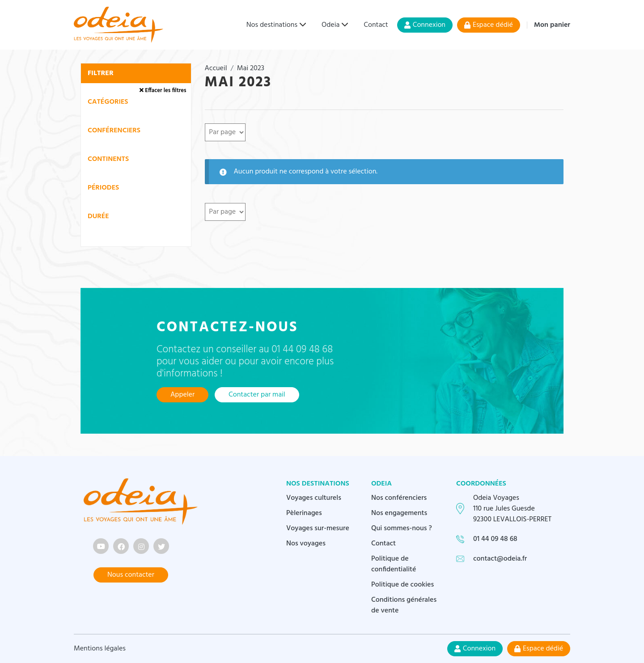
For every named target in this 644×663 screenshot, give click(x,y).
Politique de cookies (402, 585)
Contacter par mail (257, 395)
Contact (376, 25)
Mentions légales (100, 649)
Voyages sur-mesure (318, 528)
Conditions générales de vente (404, 605)
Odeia (330, 25)
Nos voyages (306, 544)
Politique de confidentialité (394, 564)
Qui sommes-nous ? (402, 528)
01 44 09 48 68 (495, 539)
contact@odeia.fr (500, 559)
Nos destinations (272, 25)
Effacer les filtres (163, 91)
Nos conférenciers (399, 498)
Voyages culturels (314, 498)
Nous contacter (131, 575)
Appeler (182, 395)
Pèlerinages (304, 513)
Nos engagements (399, 513)
